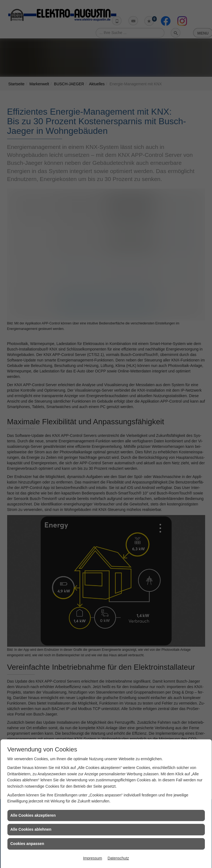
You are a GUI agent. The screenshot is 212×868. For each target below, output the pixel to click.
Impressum (93, 858)
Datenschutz (118, 858)
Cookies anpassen (27, 844)
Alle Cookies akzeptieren (33, 815)
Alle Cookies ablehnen (31, 829)
